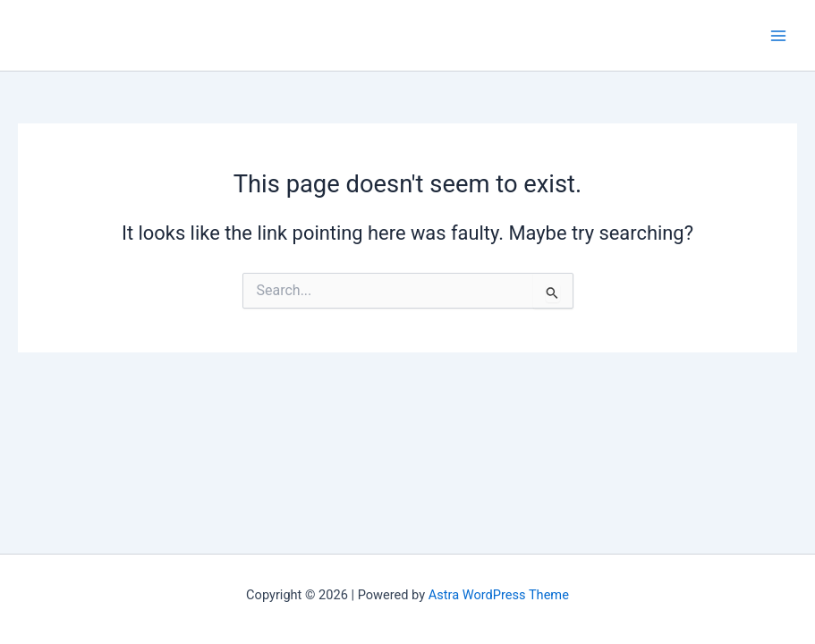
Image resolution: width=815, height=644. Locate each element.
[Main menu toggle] (778, 36)
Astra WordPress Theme (499, 595)
